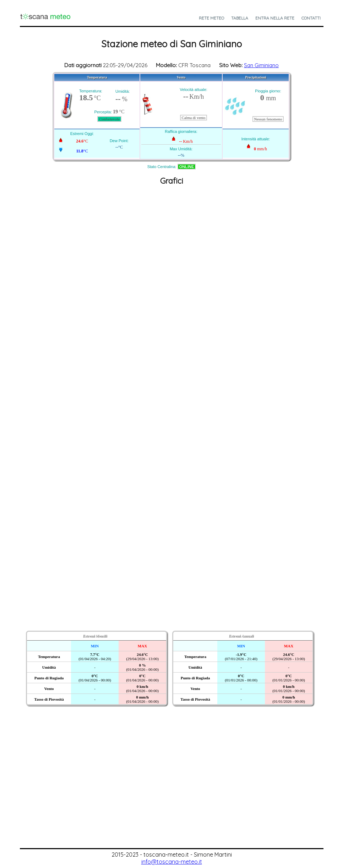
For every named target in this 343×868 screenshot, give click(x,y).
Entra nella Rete (275, 18)
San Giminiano (261, 65)
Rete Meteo (211, 18)
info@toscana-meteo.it (172, 862)
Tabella (240, 18)
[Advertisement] (171, 795)
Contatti (311, 18)
